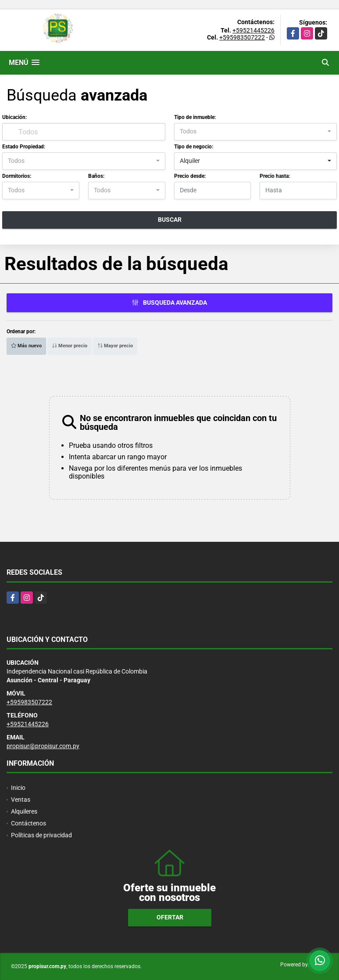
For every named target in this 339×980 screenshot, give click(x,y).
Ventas (21, 800)
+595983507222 (242, 37)
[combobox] (256, 132)
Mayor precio (115, 346)
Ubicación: (14, 117)
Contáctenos (29, 823)
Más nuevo (26, 346)
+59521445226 (253, 30)
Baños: (96, 176)
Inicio (18, 788)
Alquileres (24, 811)
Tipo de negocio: (194, 147)
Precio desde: (190, 176)
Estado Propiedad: (24, 147)
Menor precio (70, 346)
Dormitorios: (17, 176)
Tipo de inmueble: (195, 117)
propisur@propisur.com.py (43, 746)
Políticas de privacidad (41, 835)
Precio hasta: (275, 176)
